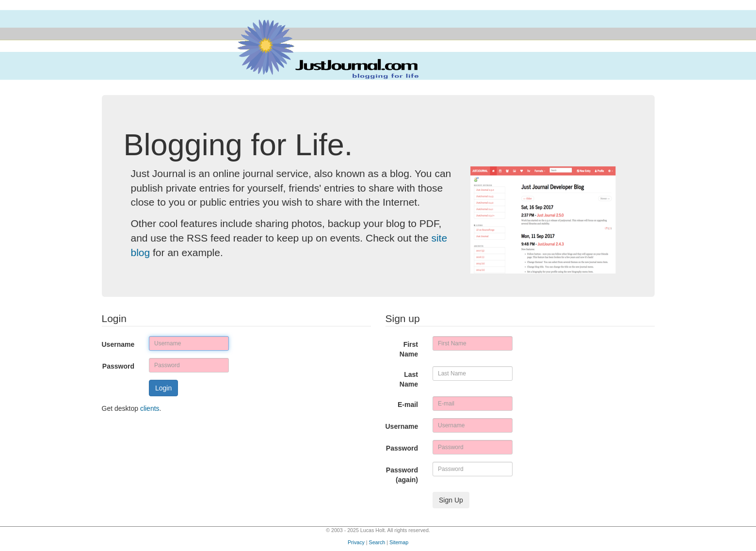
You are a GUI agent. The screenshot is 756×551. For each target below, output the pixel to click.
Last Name (409, 379)
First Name (409, 349)
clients (150, 408)
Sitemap (399, 542)
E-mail (408, 405)
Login (163, 388)
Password (118, 366)
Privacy (356, 542)
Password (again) (402, 475)
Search (377, 542)
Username (118, 344)
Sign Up (451, 500)
